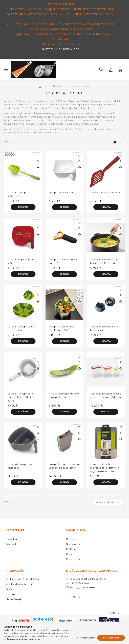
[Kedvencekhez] (38, 156)
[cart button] (120, 70)
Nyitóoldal (12, 539)
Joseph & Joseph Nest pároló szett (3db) (61, 328)
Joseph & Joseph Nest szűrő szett (20, 466)
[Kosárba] (23, 207)
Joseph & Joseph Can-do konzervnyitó (104, 328)
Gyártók (55, 86)
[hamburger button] (6, 70)
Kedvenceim (73, 559)
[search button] (101, 70)
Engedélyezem (111, 638)
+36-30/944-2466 (79, 583)
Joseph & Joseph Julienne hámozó (63, 261)
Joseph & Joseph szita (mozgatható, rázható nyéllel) (20, 397)
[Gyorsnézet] (38, 161)
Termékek (11, 544)
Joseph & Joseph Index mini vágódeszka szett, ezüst (64, 466)
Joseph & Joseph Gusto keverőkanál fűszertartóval (105, 261)
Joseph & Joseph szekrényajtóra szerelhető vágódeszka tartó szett (104, 468)
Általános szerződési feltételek (23, 579)
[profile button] (111, 70)
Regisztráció (73, 544)
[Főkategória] (40, 86)
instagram (74, 597)
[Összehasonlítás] (38, 167)
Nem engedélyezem (86, 638)
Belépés (71, 539)
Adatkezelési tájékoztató (20, 584)
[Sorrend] (108, 502)
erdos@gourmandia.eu (83, 587)
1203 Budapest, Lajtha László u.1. (88, 579)
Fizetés (10, 589)
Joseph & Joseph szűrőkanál (17, 194)
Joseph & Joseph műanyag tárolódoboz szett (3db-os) (106, 395)
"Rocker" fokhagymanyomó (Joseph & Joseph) (64, 395)
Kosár (69, 554)
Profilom (71, 549)
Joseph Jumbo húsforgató (105, 193)
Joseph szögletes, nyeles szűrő (21, 261)
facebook (67, 597)
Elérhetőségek (14, 599)
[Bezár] (124, 29)
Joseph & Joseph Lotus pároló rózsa (21, 328)
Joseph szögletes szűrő (62, 193)
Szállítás (10, 594)
